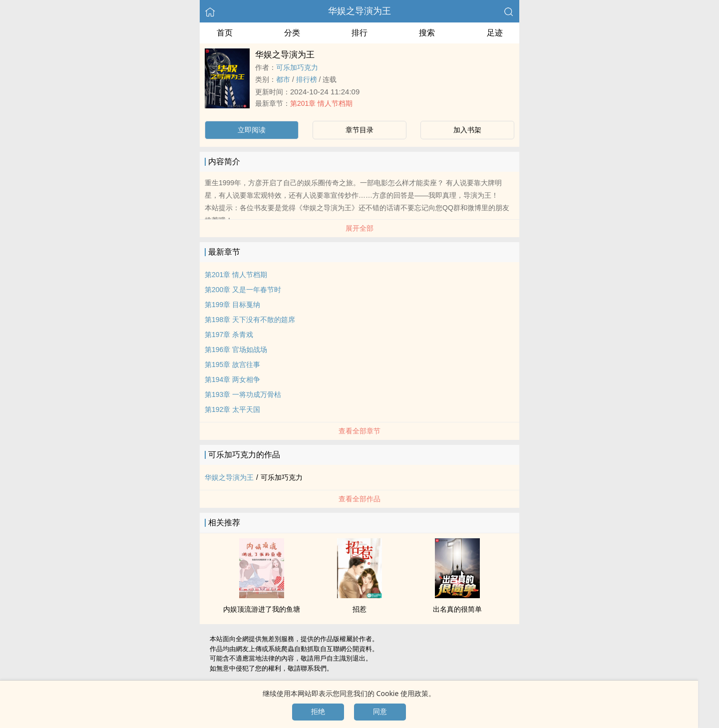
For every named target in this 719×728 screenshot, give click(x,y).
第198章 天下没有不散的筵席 (250, 320)
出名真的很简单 (457, 609)
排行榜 (307, 79)
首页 (225, 33)
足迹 (495, 33)
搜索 (427, 33)
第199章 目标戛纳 (232, 305)
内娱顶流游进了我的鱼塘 (262, 609)
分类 (292, 33)
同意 (380, 712)
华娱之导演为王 (359, 11)
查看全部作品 (359, 499)
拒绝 (318, 712)
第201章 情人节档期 (321, 103)
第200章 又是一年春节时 (243, 290)
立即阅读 (252, 130)
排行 (359, 33)
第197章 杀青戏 (229, 335)
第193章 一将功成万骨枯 (243, 394)
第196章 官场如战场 (236, 350)
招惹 (359, 609)
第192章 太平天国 (232, 409)
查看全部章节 (359, 431)
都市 (283, 79)
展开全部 (359, 228)
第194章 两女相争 (232, 379)
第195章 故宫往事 (232, 364)
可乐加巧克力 (297, 67)
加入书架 (467, 130)
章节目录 (359, 130)
